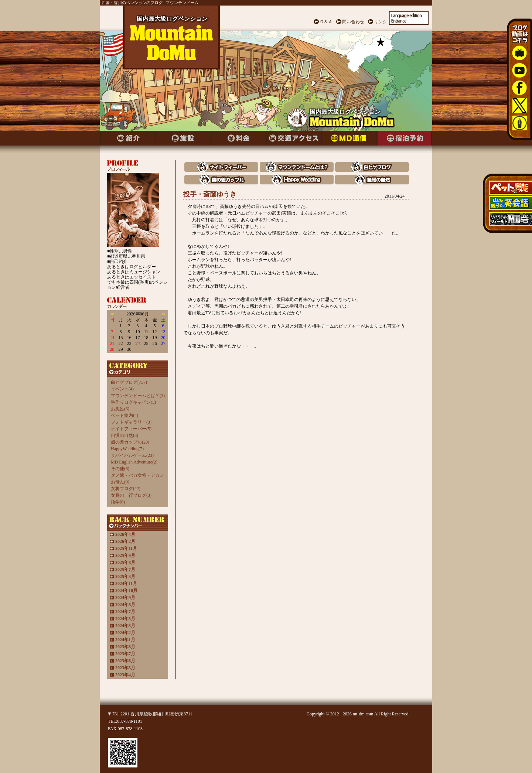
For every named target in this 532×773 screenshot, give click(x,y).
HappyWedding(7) (127, 449)
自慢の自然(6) (125, 435)
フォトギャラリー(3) (131, 422)
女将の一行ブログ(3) (131, 495)
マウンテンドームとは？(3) (138, 396)
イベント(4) (122, 389)
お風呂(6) (120, 409)
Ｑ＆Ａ (326, 22)
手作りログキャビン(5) (133, 402)
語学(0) (118, 502)
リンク (381, 22)
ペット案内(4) (125, 415)
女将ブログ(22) (126, 489)
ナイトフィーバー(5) (131, 429)
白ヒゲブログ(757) (129, 382)
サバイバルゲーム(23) (132, 455)
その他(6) (120, 469)
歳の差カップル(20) (130, 442)
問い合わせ (353, 22)
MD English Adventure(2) (134, 462)
